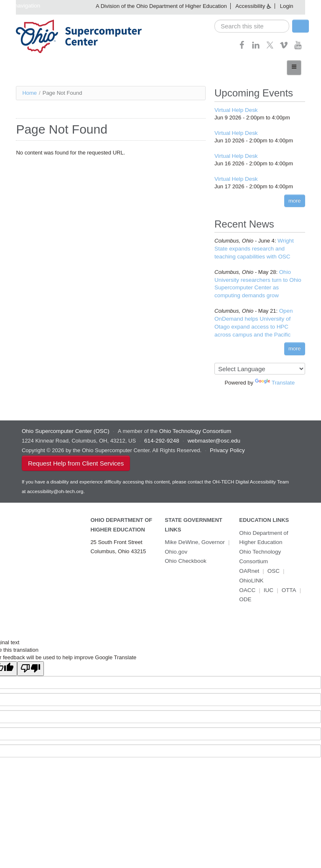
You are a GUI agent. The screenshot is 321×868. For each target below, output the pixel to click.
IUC (268, 582)
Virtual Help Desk (235, 110)
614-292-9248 (161, 436)
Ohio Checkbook (185, 555)
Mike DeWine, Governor (194, 536)
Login (287, 6)
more (295, 199)
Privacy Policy (227, 445)
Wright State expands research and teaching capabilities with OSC (259, 247)
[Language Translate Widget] (260, 364)
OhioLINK (251, 573)
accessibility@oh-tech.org (55, 486)
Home (29, 92)
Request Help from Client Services (76, 458)
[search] (252, 26)
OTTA (288, 582)
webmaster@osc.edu (212, 436)
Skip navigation (20, 6)
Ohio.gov (176, 545)
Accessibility (250, 6)
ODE (245, 592)
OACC (247, 582)
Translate (275, 378)
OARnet (249, 564)
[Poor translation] (31, 660)
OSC (273, 564)
